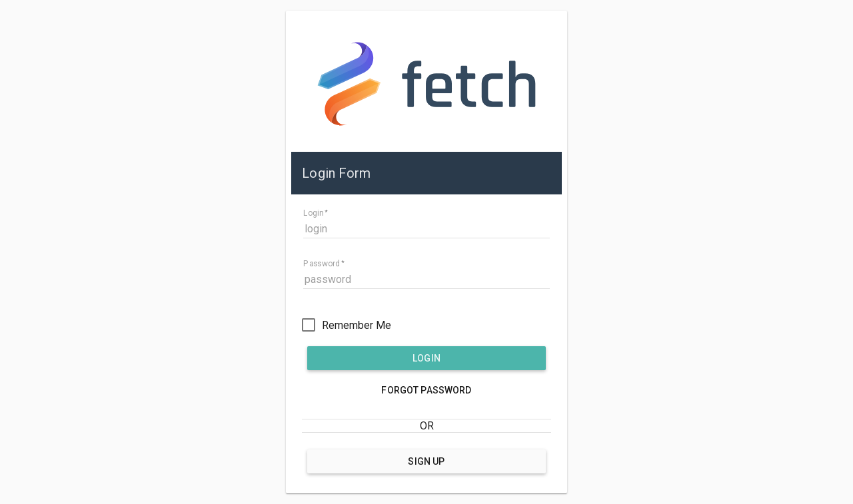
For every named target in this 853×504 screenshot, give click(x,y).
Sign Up (426, 461)
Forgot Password (426, 390)
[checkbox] (347, 325)
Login (426, 358)
